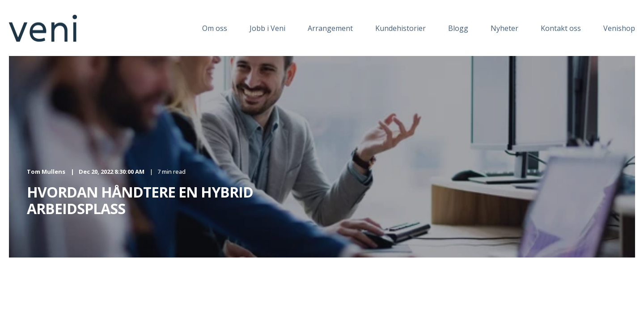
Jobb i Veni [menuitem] (267, 28)
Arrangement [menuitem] (330, 28)
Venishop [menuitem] (619, 28)
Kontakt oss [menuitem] (561, 28)
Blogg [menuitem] (458, 28)
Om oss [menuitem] (215, 28)
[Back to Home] (43, 36)
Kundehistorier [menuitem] (400, 28)
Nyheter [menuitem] (504, 28)
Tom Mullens (46, 172)
